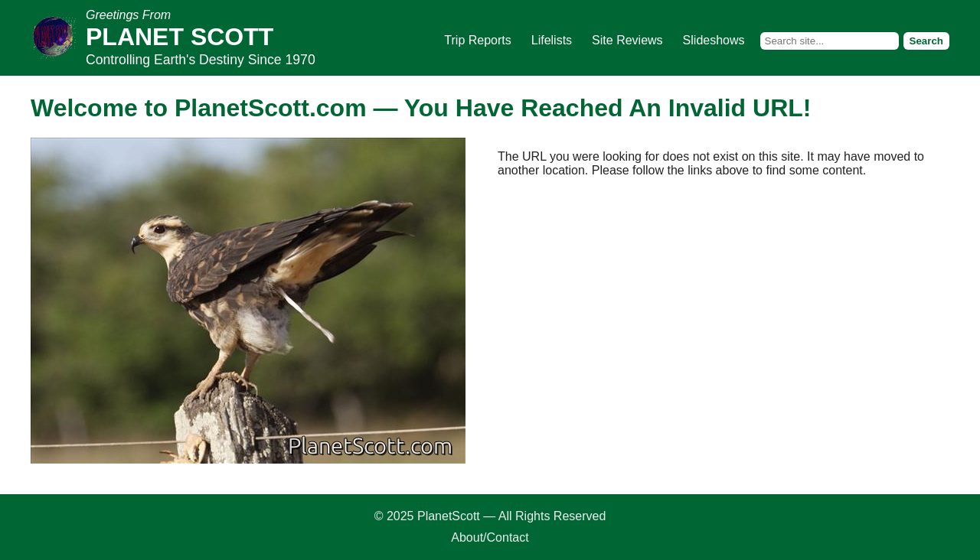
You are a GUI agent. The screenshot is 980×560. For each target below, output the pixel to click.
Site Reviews (627, 40)
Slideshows (714, 40)
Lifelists (552, 40)
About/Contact (490, 537)
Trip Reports (477, 40)
